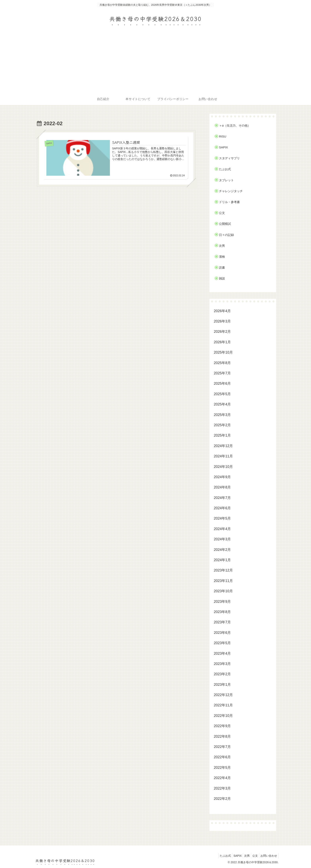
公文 (253, 856)
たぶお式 (218, 856)
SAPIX (232, 856)
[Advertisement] (155, 63)
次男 (243, 856)
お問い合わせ (268, 856)
